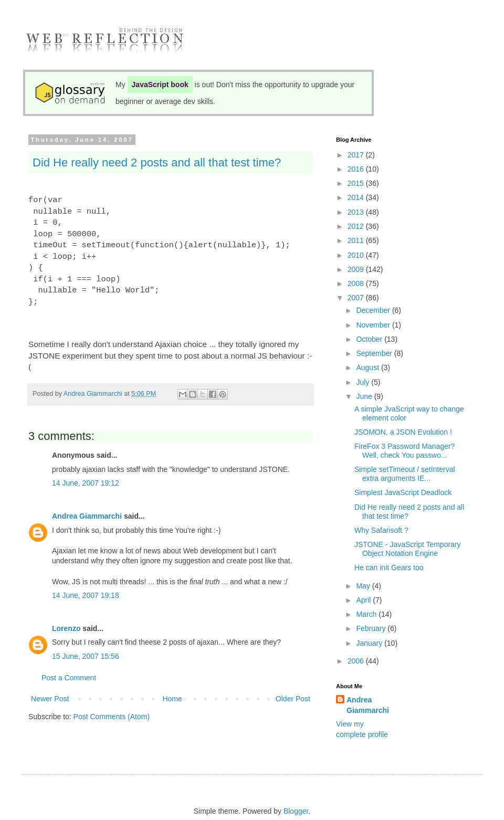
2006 (357, 661)
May (364, 586)
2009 (357, 269)
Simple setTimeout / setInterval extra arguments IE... (405, 474)
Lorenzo (66, 628)
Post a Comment (69, 678)
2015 (357, 183)
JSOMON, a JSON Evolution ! (403, 432)
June (365, 396)
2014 (357, 197)
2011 (357, 240)
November (374, 325)
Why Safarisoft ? (381, 530)
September (375, 353)
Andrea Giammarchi (87, 516)
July (364, 382)
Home (172, 699)
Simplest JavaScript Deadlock (403, 492)
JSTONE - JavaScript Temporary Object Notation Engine (408, 549)
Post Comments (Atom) (112, 717)
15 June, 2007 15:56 (86, 656)
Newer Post (50, 699)
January (370, 643)
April (364, 600)
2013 (357, 212)
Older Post (293, 699)
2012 (357, 226)
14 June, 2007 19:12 (86, 483)
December (374, 310)
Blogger (296, 811)
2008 (357, 283)
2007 (357, 298)
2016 (357, 169)
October (370, 339)
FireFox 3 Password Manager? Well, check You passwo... (405, 451)
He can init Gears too (389, 567)
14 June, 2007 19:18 (86, 595)
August (368, 367)
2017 (357, 155)
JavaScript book (160, 85)
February (372, 628)
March (367, 614)
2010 (357, 255)
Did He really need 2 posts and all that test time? (157, 162)
